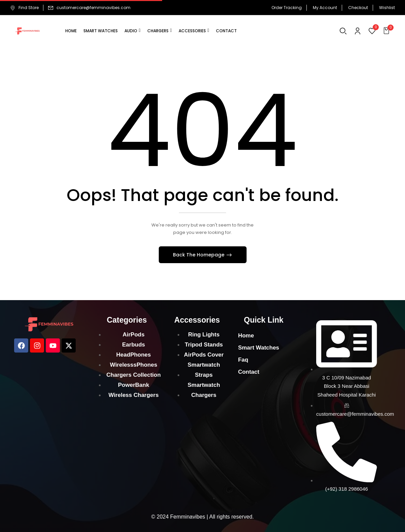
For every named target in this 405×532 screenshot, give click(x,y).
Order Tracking (287, 8)
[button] (387, 31)
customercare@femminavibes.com (94, 8)
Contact (249, 372)
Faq (243, 360)
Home (246, 336)
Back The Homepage (199, 255)
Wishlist (387, 8)
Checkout (358, 8)
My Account (325, 8)
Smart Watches (259, 348)
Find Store (24, 8)
